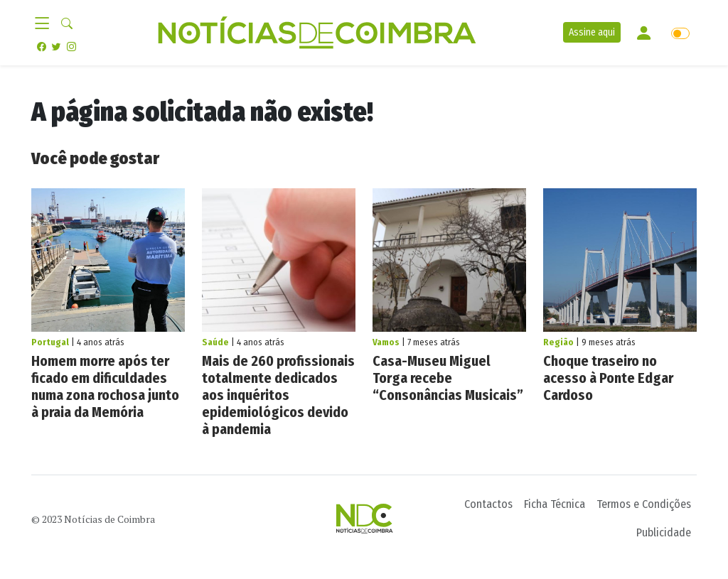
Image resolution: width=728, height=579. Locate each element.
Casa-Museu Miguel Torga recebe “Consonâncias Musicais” (449, 378)
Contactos (488, 504)
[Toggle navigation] (46, 24)
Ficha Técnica (555, 504)
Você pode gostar (95, 158)
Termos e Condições (644, 504)
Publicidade (664, 532)
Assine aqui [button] (592, 32)
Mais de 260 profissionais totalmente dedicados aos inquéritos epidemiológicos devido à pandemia (278, 395)
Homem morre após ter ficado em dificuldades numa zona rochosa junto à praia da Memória (105, 386)
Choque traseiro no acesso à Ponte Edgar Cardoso (608, 378)
